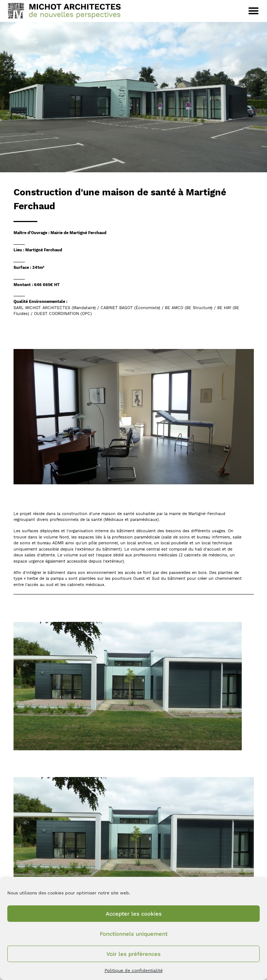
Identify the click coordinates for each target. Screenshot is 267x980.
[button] (253, 11)
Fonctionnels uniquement (134, 934)
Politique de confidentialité (134, 970)
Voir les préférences (133, 954)
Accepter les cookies (134, 914)
